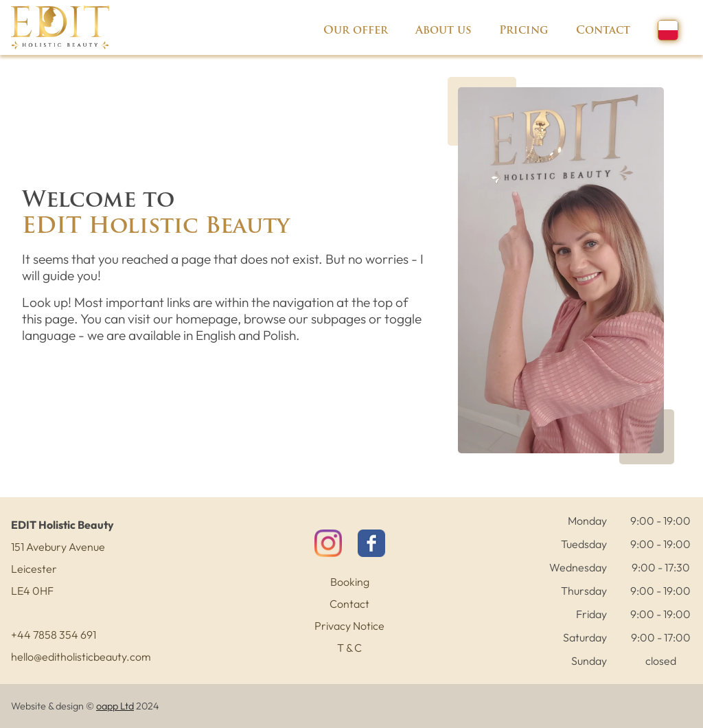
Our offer (356, 31)
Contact (603, 31)
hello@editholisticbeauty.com (81, 657)
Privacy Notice (349, 626)
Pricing (524, 31)
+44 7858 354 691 (54, 635)
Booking (350, 582)
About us (443, 31)
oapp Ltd (115, 706)
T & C (349, 648)
